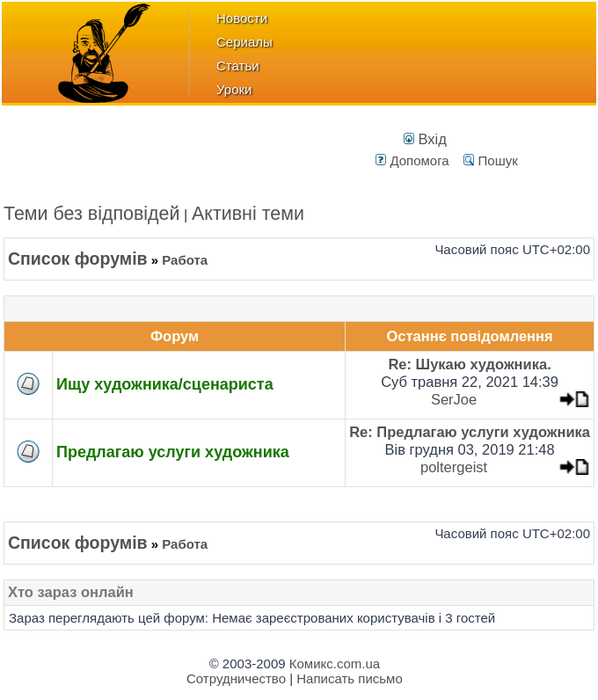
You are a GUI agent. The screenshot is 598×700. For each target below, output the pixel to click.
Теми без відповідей (92, 214)
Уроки (234, 89)
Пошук (490, 160)
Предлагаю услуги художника (173, 452)
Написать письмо (350, 678)
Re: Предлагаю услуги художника (470, 432)
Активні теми (248, 214)
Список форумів (78, 259)
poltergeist (454, 467)
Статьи (238, 66)
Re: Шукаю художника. (469, 364)
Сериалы (244, 42)
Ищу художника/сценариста (165, 384)
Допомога (412, 160)
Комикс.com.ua (335, 664)
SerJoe (454, 399)
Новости (242, 18)
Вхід (425, 139)
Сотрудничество (236, 678)
